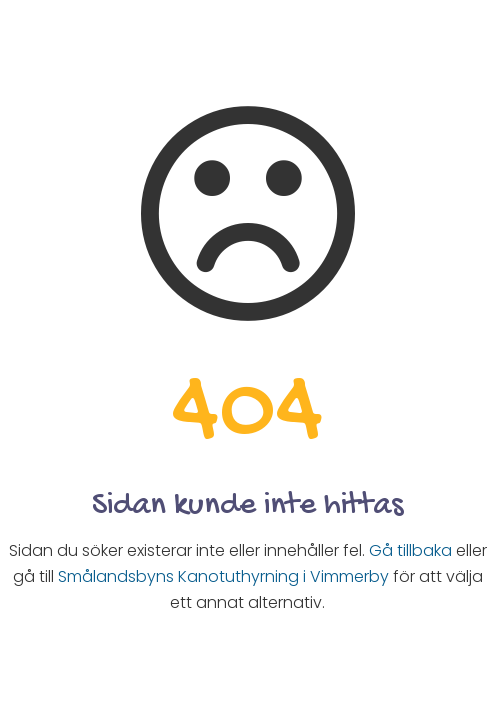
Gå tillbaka (410, 550)
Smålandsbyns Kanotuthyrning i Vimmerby (223, 576)
